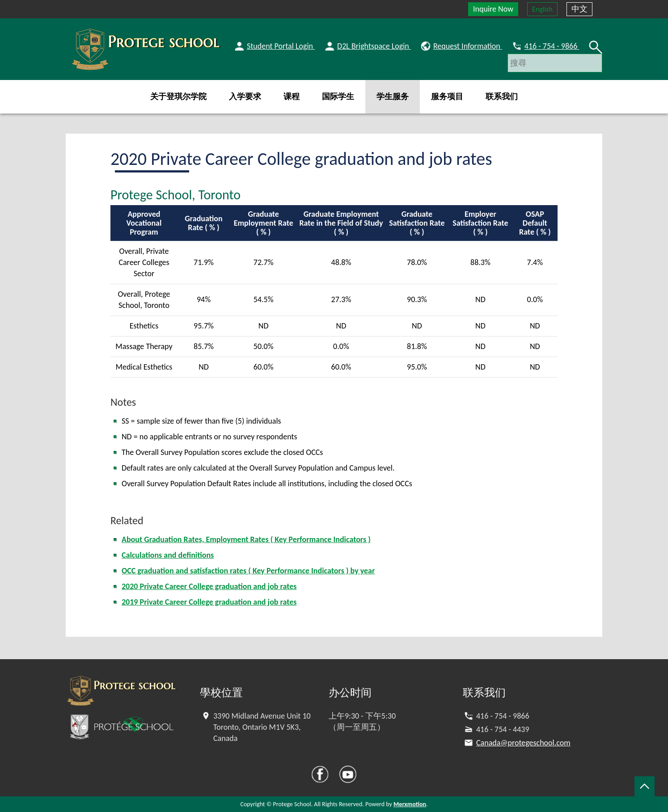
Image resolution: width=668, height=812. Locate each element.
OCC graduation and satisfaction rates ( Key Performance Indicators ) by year (248, 571)
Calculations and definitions (168, 555)
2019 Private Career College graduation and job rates (209, 602)
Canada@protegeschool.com (523, 743)
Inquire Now (493, 9)
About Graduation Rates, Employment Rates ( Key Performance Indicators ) (246, 539)
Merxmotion (410, 804)
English (542, 9)
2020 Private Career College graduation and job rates (209, 586)
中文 (579, 9)
